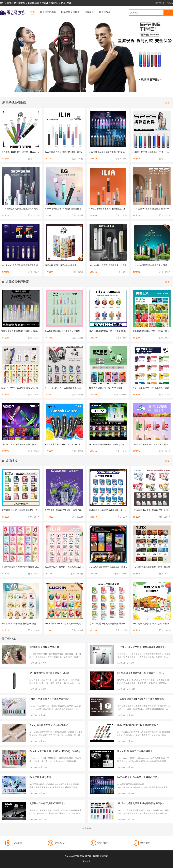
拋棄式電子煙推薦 (70, 12)
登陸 (169, 3)
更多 (167, 103)
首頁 (33, 12)
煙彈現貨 (89, 12)
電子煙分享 (105, 12)
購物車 (159, 3)
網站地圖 (86, 861)
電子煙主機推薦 (48, 12)
